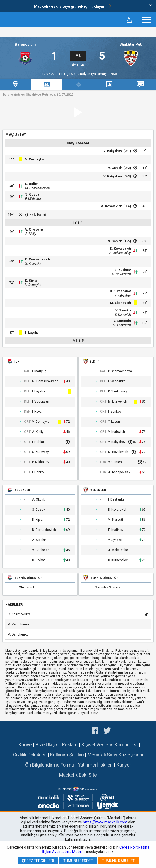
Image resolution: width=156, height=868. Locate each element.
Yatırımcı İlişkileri (95, 765)
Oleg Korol (26, 588)
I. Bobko (38, 472)
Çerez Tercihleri (38, 861)
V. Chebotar (34, 230)
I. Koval (37, 412)
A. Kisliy (31, 234)
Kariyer (124, 765)
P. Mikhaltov (33, 199)
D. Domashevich (38, 259)
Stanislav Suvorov (108, 588)
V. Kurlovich (123, 315)
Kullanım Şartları (67, 755)
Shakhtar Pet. (131, 44)
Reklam (70, 745)
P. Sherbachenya (120, 371)
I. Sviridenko (117, 381)
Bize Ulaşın (47, 745)
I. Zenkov (115, 412)
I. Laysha (32, 333)
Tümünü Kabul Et (118, 861)
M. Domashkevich (37, 188)
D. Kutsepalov (120, 291)
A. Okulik (38, 500)
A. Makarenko (118, 550)
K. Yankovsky (118, 391)
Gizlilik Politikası (30, 755)
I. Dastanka (116, 500)
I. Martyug (39, 371)
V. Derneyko (35, 159)
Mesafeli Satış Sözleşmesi (115, 755)
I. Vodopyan (41, 402)
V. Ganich (115, 168)
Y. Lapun (114, 422)
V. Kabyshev (113, 151)
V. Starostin (122, 321)
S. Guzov (32, 194)
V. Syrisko (123, 310)
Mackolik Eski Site (78, 775)
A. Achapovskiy (120, 253)
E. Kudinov (123, 270)
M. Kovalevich (111, 206)
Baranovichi (25, 44)
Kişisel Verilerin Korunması (109, 745)
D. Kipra (31, 281)
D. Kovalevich (120, 249)
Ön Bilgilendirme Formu (50, 765)
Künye (25, 745)
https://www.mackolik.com (105, 822)
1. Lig (65, 74)
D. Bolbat (32, 184)
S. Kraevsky (33, 264)
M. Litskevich (120, 303)
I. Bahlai (40, 215)
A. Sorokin (39, 540)
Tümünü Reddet (78, 861)
